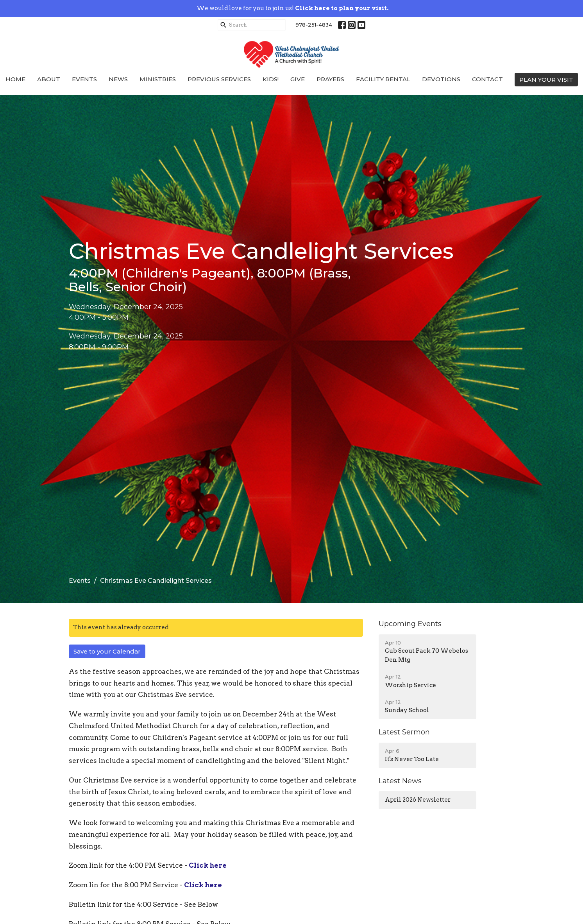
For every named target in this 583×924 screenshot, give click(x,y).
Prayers (330, 79)
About (49, 79)
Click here (208, 865)
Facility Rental (383, 79)
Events (84, 79)
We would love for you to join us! (292, 8)
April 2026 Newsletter (418, 800)
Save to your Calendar (107, 651)
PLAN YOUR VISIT (546, 80)
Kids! (271, 79)
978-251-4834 (314, 25)
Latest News (400, 781)
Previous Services (219, 79)
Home (15, 79)
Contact (487, 79)
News (118, 79)
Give (298, 79)
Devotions (441, 79)
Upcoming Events (410, 624)
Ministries (158, 79)
